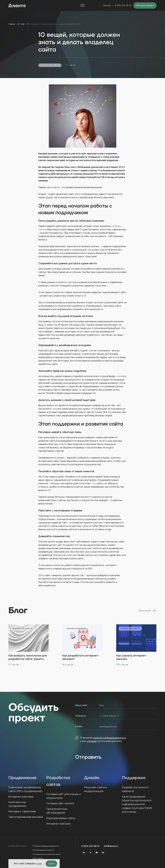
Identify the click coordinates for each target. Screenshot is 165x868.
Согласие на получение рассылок (47, 854)
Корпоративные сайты (61, 818)
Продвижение (26, 778)
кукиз (39, 864)
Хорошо (51, 864)
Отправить (88, 757)
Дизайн (101, 778)
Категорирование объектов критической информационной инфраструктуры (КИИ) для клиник (137, 804)
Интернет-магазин (59, 824)
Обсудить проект (145, 5)
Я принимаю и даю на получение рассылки (100, 739)
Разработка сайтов (50, 65)
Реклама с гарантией (22, 811)
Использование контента (43, 850)
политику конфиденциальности (109, 738)
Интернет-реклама (21, 797)
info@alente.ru (111, 846)
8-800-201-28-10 (123, 5)
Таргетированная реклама (26, 817)
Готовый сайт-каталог (60, 803)
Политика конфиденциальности (46, 846)
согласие (92, 741)
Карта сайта (38, 858)
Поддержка (139, 778)
